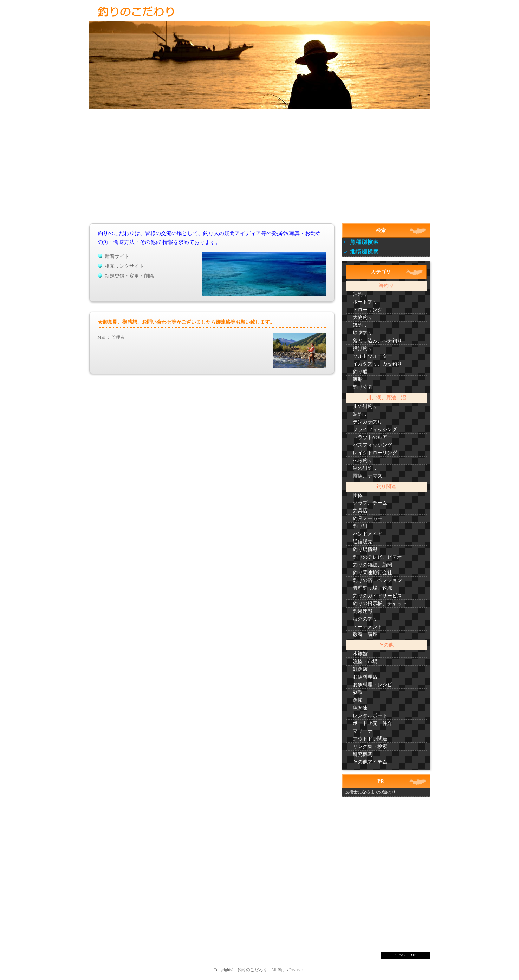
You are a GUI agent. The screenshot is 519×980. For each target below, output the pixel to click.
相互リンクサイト (124, 266)
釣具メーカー (368, 518)
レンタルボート (370, 716)
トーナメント (368, 627)
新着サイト (117, 256)
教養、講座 (365, 634)
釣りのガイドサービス (377, 596)
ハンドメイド (368, 534)
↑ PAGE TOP (406, 955)
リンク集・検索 (370, 747)
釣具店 (360, 511)
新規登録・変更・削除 (129, 276)
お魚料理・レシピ (372, 685)
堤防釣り (363, 333)
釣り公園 (363, 387)
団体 (358, 495)
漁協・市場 (365, 661)
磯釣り (360, 325)
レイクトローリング (375, 453)
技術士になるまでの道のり (370, 792)
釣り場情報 (365, 549)
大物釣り (363, 317)
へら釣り (363, 460)
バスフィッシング (372, 445)
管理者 (118, 337)
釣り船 (360, 372)
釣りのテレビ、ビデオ (377, 557)
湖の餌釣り (365, 468)
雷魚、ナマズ (368, 476)
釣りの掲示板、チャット (380, 603)
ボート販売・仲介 (372, 723)
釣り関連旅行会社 (372, 573)
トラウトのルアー (372, 437)
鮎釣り (360, 414)
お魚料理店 (365, 677)
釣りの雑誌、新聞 (372, 565)
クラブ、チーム (370, 503)
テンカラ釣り (368, 422)
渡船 (358, 379)
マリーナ (363, 731)
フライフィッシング (375, 430)
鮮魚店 (360, 669)
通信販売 (363, 542)
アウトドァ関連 (370, 739)
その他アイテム (370, 762)
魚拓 (358, 700)
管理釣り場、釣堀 (372, 588)
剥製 (358, 692)
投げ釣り (363, 348)
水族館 (360, 654)
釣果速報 (363, 611)
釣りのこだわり (252, 970)
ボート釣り (365, 302)
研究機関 (363, 754)
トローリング (368, 310)
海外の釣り (365, 619)
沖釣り (360, 294)
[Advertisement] (260, 171)
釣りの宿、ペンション (377, 580)
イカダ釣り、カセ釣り (377, 364)
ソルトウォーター (372, 356)
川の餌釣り (365, 406)
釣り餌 (360, 526)
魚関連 (360, 708)
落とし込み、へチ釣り (377, 341)
